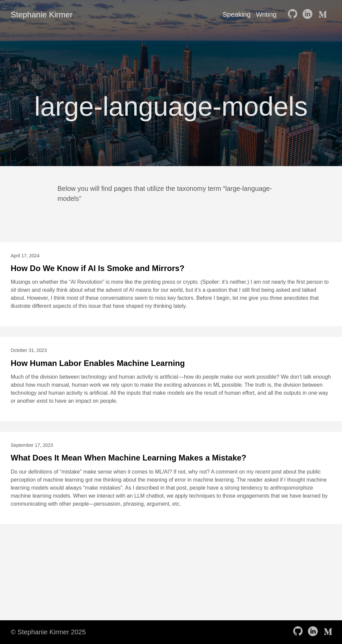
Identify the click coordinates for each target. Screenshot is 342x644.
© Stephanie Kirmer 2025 (48, 632)
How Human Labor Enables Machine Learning (98, 363)
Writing (266, 14)
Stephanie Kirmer (42, 15)
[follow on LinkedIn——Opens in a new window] (309, 14)
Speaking (237, 14)
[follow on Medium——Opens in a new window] (323, 14)
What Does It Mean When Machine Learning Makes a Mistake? (128, 458)
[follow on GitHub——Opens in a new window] (294, 14)
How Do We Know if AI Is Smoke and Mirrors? (98, 268)
